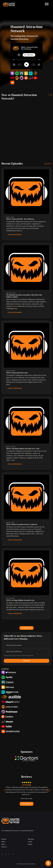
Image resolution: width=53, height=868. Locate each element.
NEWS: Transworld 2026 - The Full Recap (20, 219)
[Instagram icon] (6, 854)
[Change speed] (14, 65)
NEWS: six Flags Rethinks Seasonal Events (20, 600)
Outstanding (26, 785)
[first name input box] (26, 645)
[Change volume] (39, 65)
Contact (30, 842)
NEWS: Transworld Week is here (17, 373)
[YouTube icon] (9, 854)
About (3, 844)
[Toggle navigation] (47, 4)
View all (48, 164)
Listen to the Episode (14, 235)
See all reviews (27, 804)
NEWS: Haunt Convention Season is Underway (22, 524)
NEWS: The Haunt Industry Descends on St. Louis (23, 449)
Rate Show (31, 839)
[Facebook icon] (2, 854)
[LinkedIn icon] (13, 854)
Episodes (4, 839)
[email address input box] (26, 652)
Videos (3, 842)
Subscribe (26, 661)
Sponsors (4, 847)
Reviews (30, 844)
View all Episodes (26, 628)
